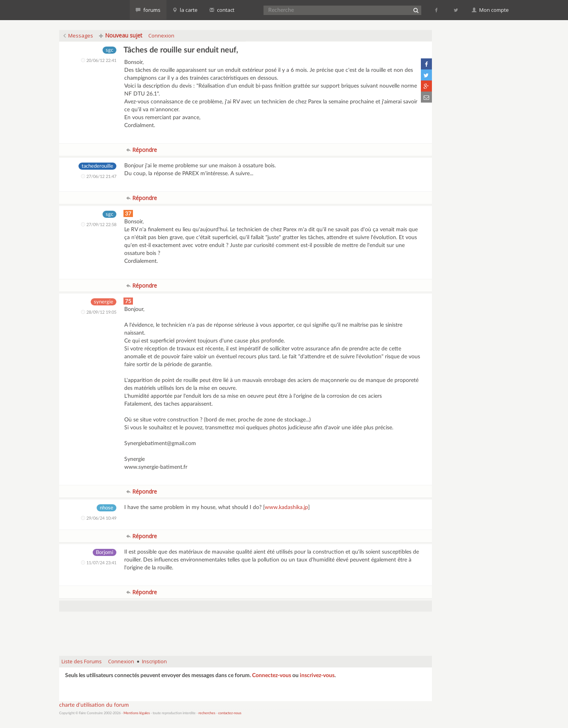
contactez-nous (230, 713)
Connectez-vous (272, 676)
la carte (185, 10)
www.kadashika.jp (286, 507)
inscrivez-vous (317, 676)
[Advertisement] (246, 630)
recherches (207, 713)
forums (148, 10)
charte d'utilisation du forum (94, 705)
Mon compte (490, 10)
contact (222, 10)
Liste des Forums (82, 661)
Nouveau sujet (121, 35)
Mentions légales (137, 713)
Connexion (161, 36)
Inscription (154, 661)
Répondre (142, 150)
